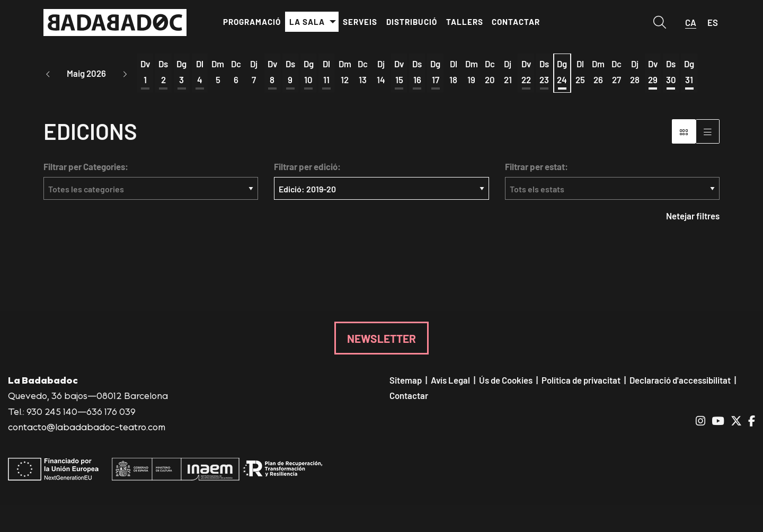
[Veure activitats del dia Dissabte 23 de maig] (544, 72)
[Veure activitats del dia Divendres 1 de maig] (145, 72)
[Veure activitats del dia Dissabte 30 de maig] (671, 72)
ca (691, 22)
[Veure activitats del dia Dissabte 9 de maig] (290, 72)
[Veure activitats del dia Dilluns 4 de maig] (200, 72)
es (713, 22)
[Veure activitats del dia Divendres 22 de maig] (526, 72)
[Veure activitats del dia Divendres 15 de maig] (399, 72)
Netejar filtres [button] (693, 217)
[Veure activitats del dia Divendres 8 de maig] (272, 72)
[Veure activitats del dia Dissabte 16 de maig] (417, 72)
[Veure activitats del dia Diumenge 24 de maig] (562, 72)
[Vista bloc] (684, 132)
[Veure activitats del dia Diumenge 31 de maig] (689, 72)
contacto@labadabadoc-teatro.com (87, 428)
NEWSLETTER (381, 339)
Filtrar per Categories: (86, 168)
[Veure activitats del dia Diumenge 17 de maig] (435, 72)
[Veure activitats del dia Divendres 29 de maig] (653, 72)
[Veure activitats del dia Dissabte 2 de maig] (163, 72)
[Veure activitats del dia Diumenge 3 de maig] (182, 72)
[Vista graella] (708, 132)
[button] (48, 74)
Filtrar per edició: (307, 168)
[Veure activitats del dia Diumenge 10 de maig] (308, 72)
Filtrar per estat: (536, 168)
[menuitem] (252, 22)
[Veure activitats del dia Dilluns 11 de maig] (326, 72)
